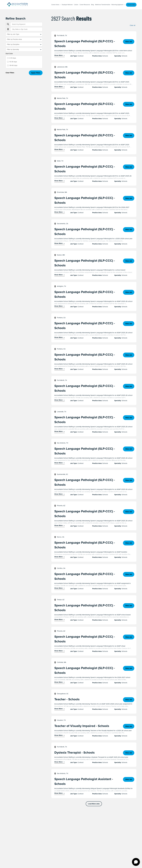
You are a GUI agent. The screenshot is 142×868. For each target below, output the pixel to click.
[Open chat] (136, 862)
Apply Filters (36, 73)
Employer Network (67, 5)
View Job (129, 42)
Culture (76, 5)
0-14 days (13, 58)
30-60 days (13, 65)
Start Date (9, 54)
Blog (93, 5)
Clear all (132, 25)
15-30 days (13, 62)
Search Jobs (131, 5)
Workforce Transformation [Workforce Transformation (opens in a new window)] (103, 5)
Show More (59, 55)
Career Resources (85, 5)
